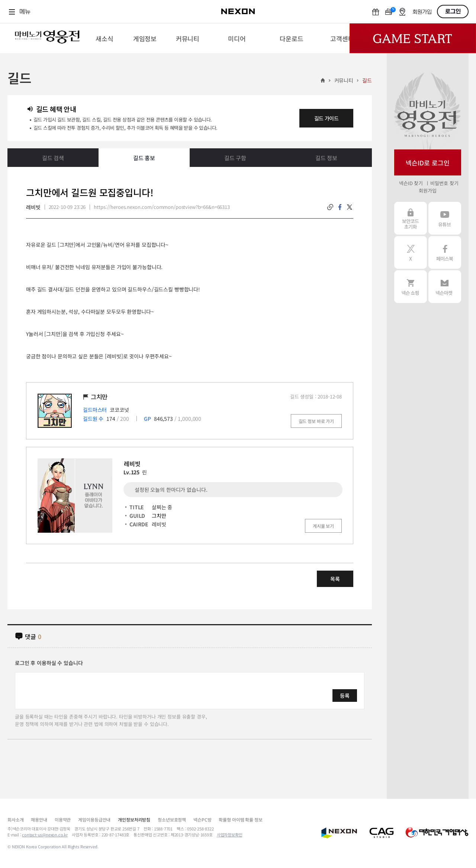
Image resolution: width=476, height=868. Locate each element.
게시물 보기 (323, 526)
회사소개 (15, 819)
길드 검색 (53, 158)
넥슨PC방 (202, 819)
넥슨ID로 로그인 (428, 163)
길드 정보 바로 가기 (316, 421)
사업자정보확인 (230, 835)
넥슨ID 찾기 (411, 183)
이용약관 (63, 819)
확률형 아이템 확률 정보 (240, 819)
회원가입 (422, 12)
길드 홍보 (144, 158)
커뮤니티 (344, 80)
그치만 (159, 516)
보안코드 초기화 (411, 218)
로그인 (453, 12)
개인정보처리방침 (134, 819)
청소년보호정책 (172, 819)
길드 (367, 80)
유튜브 (445, 218)
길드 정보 (326, 158)
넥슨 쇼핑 (411, 287)
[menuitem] (104, 38)
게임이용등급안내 (94, 819)
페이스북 (445, 252)
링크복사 (330, 207)
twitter (350, 207)
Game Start (413, 38)
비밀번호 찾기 (444, 183)
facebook (340, 207)
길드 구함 (235, 158)
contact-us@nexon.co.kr (45, 835)
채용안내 (39, 819)
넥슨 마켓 (445, 287)
